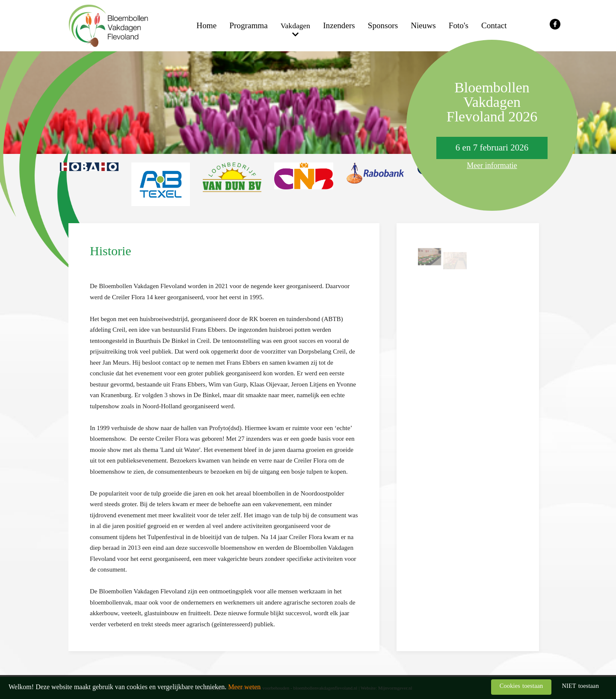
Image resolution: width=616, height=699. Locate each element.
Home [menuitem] (206, 25)
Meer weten (244, 687)
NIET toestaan (580, 686)
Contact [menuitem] (494, 25)
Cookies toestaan (521, 686)
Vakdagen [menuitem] (295, 26)
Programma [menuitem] (249, 25)
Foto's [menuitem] (459, 25)
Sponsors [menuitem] (383, 25)
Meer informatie (492, 165)
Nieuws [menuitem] (423, 25)
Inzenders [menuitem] (339, 25)
